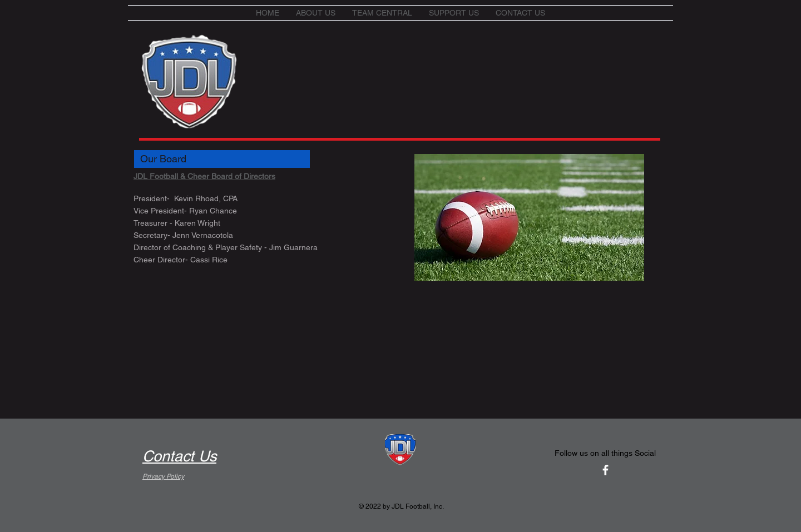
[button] (316, 13)
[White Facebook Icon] (605, 470)
